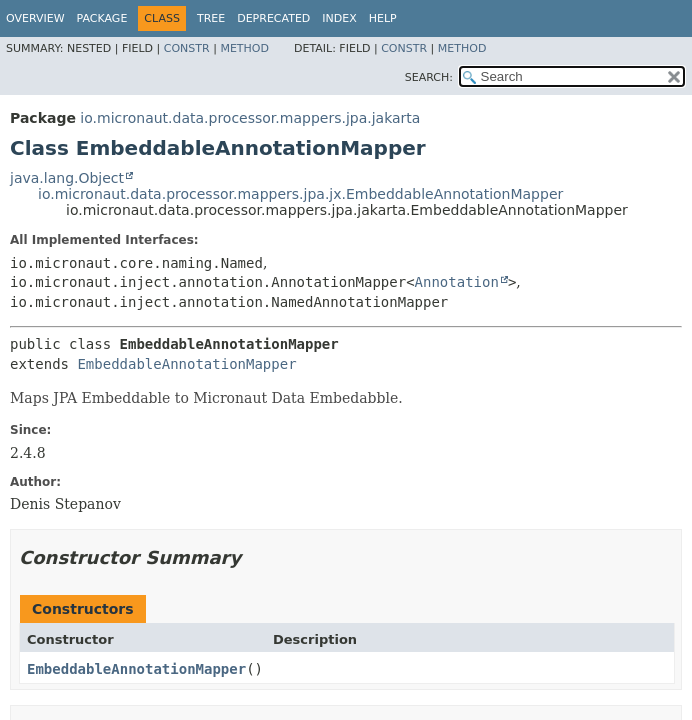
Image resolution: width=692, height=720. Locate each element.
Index (339, 18)
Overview (35, 18)
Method (244, 48)
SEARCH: (429, 77)
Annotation (457, 282)
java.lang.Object (67, 178)
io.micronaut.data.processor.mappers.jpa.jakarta (250, 118)
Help (383, 18)
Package (102, 18)
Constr (187, 48)
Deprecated (273, 18)
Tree (211, 18)
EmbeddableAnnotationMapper (186, 364)
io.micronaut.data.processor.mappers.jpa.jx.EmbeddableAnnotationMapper (300, 194)
